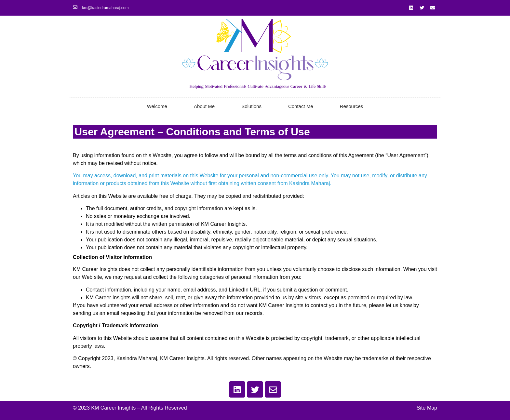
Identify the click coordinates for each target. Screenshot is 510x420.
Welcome (157, 106)
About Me (204, 106)
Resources (352, 106)
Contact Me (301, 106)
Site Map (427, 408)
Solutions (251, 106)
